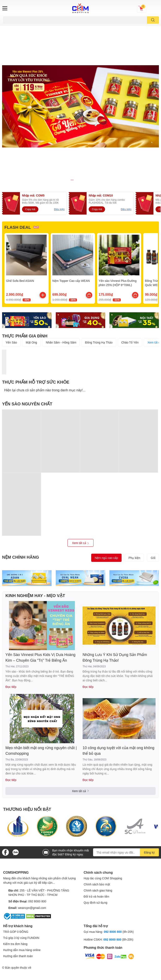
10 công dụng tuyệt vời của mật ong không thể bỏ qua (118, 676)
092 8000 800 (37, 826)
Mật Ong (31, 267)
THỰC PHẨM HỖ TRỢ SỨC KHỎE (36, 307)
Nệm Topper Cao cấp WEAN (71, 206)
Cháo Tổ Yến (130, 267)
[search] (153, 20)
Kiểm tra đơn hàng (15, 869)
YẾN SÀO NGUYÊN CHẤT (27, 329)
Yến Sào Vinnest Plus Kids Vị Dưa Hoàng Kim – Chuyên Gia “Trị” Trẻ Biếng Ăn (40, 583)
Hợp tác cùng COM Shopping (103, 803)
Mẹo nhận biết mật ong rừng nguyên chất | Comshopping (41, 676)
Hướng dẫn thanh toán (18, 881)
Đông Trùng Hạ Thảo (99, 267)
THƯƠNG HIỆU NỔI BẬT (27, 734)
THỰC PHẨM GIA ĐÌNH (25, 261)
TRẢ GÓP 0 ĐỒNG (16, 857)
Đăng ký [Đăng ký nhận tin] (149, 778)
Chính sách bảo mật (97, 809)
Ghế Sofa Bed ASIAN (20, 206)
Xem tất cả (80, 468)
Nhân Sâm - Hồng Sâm (61, 267)
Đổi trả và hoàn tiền (96, 822)
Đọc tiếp (11, 612)
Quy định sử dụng (95, 828)
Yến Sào (11, 267)
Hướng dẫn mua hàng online (22, 875)
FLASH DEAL (18, 152)
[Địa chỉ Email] (126, 778)
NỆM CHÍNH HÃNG (21, 482)
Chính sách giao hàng (98, 815)
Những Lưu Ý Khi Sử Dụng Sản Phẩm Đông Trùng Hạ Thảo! (115, 583)
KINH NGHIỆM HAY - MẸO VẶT (35, 521)
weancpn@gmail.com (32, 833)
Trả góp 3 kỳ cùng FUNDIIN (21, 863)
